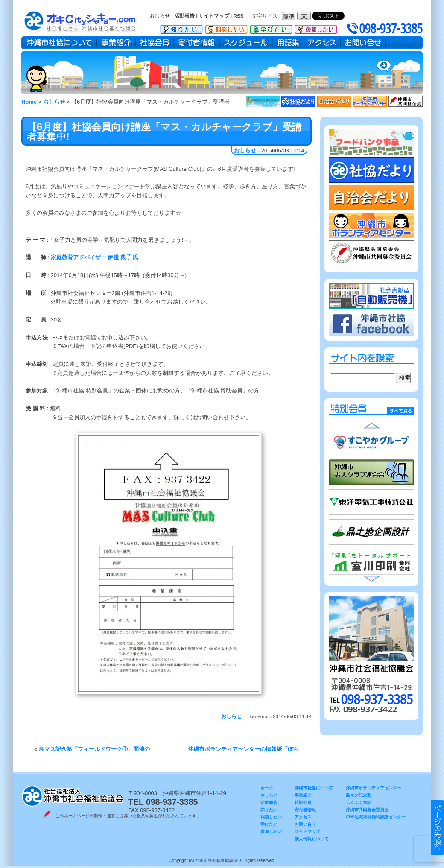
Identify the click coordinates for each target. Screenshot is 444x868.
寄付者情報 (197, 43)
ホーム (267, 788)
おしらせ (160, 16)
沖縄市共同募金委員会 (367, 810)
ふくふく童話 (359, 802)
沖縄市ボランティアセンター (374, 788)
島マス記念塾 (359, 795)
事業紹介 (116, 43)
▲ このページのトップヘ (438, 827)
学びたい (271, 28)
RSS (239, 16)
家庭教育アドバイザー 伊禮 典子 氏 (94, 257)
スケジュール (246, 43)
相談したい (226, 28)
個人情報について (312, 839)
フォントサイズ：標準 (289, 16)
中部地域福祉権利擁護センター (376, 817)
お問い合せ (363, 43)
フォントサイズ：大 (305, 16)
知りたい (181, 28)
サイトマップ (214, 16)
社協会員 (155, 43)
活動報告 (184, 16)
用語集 (288, 43)
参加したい (316, 28)
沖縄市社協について (59, 43)
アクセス (322, 43)
